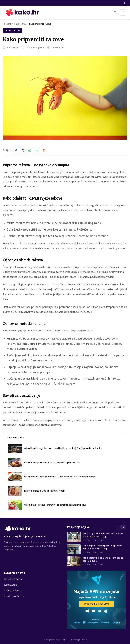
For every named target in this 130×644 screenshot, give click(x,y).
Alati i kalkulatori (13, 579)
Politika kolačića (13, 591)
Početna (7, 24)
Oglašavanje (11, 585)
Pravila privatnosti (14, 596)
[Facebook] (124, 3)
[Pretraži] (115, 12)
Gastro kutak (20, 24)
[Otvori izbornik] (123, 12)
